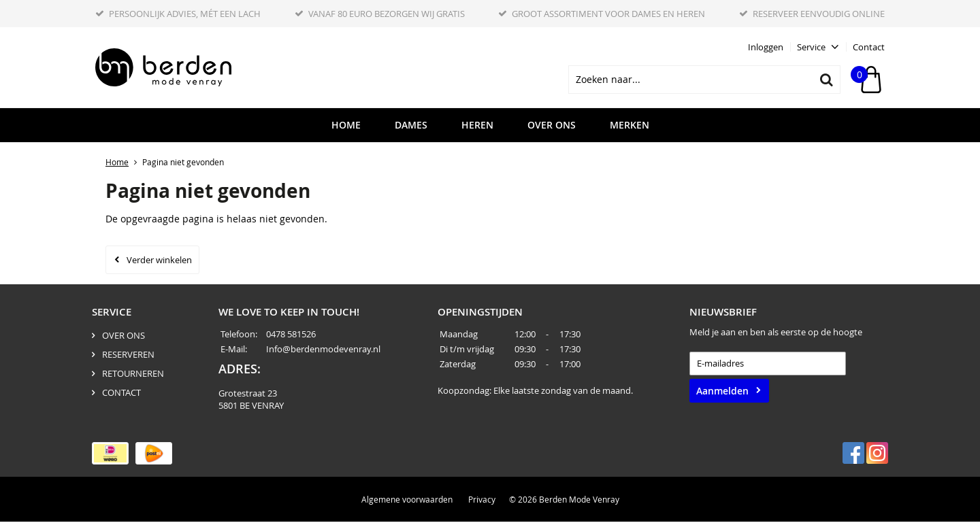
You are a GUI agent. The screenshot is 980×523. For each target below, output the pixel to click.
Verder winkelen (159, 261)
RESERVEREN (128, 356)
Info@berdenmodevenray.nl (323, 350)
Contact (869, 47)
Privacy (482, 501)
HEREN (477, 127)
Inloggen (766, 47)
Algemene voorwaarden (407, 501)
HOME (346, 127)
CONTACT (121, 394)
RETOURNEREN (133, 375)
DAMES (411, 127)
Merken (630, 127)
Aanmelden (722, 392)
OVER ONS (552, 127)
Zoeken (826, 81)
